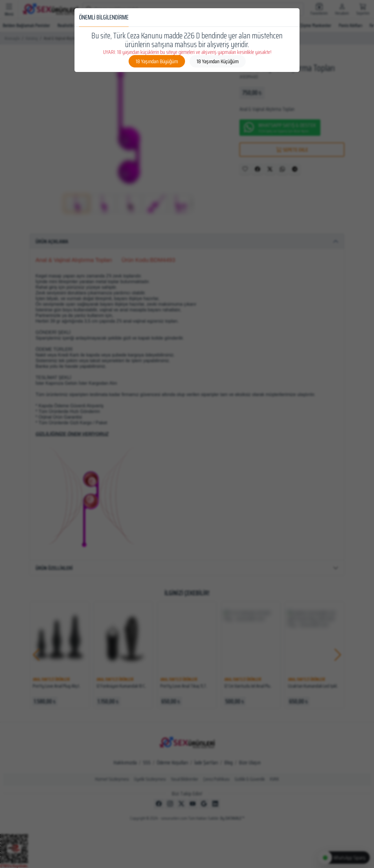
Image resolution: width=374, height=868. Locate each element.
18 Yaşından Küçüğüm (218, 61)
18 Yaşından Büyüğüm (157, 61)
